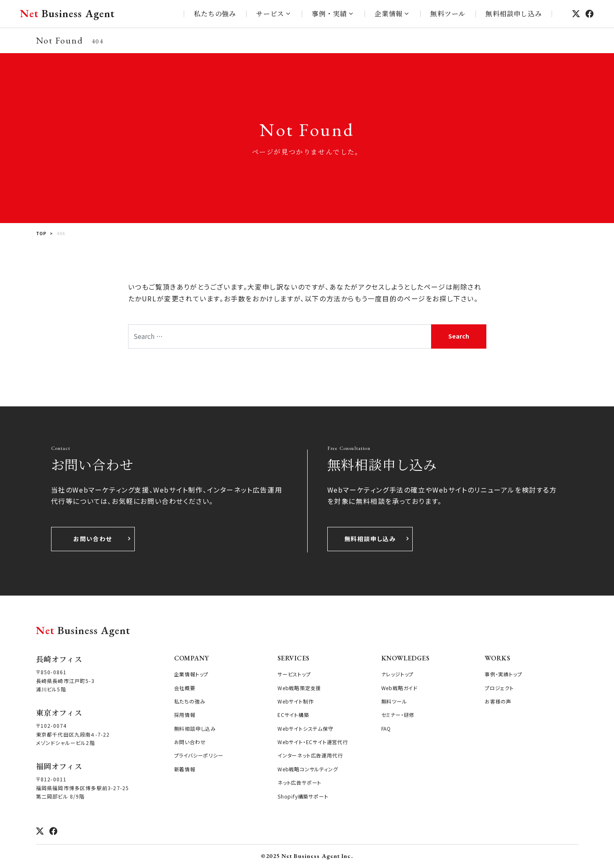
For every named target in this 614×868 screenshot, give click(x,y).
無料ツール (448, 14)
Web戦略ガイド (399, 688)
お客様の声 (498, 701)
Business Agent (67, 13)
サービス (270, 14)
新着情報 (185, 769)
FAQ (386, 728)
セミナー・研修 (398, 715)
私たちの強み (215, 14)
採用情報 (185, 715)
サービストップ (294, 674)
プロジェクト (499, 688)
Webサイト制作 (295, 701)
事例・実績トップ (503, 674)
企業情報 (389, 14)
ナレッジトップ (398, 674)
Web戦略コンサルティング (308, 769)
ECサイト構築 (293, 715)
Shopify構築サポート (303, 796)
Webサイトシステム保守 (306, 728)
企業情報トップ (191, 674)
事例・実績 (329, 14)
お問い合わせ (93, 539)
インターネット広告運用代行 (310, 755)
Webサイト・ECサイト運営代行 (313, 742)
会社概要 (185, 688)
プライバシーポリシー (199, 755)
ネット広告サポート (299, 782)
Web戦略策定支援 (299, 688)
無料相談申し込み (514, 14)
